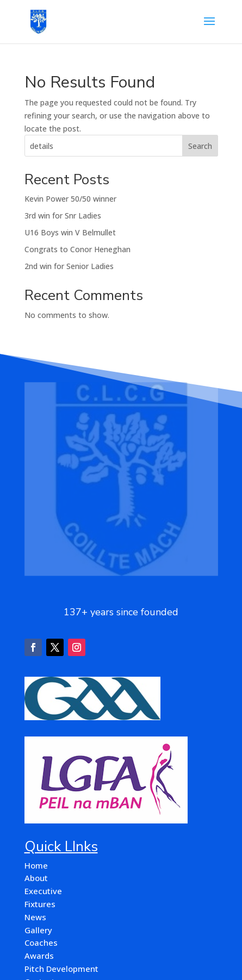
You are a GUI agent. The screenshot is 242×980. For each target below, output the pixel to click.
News (35, 917)
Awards (39, 956)
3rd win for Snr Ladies (63, 216)
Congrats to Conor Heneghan (77, 249)
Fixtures (40, 904)
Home (36, 865)
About (36, 878)
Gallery (38, 930)
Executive (43, 891)
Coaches (41, 942)
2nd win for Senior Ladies (69, 266)
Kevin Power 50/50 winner (70, 199)
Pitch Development (61, 969)
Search (200, 146)
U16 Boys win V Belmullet (70, 232)
